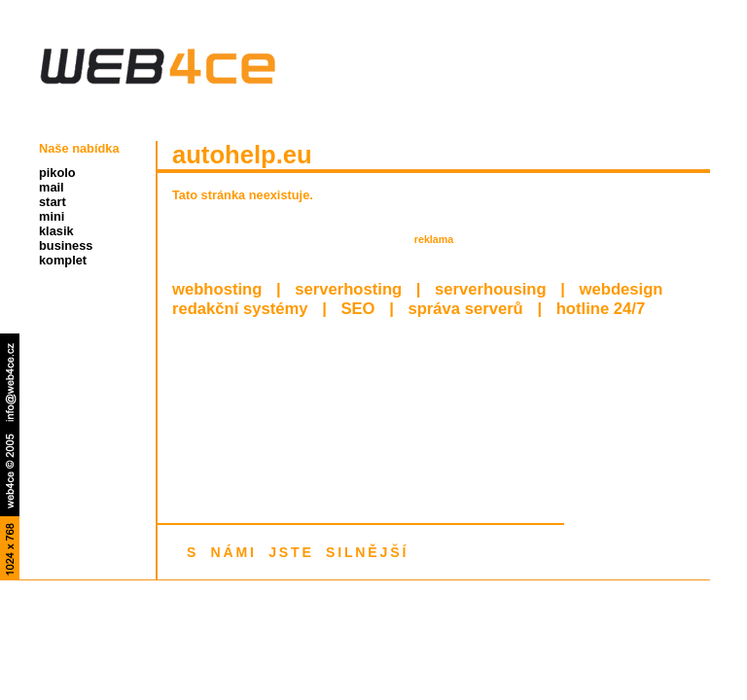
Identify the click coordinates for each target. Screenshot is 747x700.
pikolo (57, 173)
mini (52, 216)
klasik (56, 231)
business (66, 245)
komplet (63, 260)
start (53, 202)
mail (52, 187)
